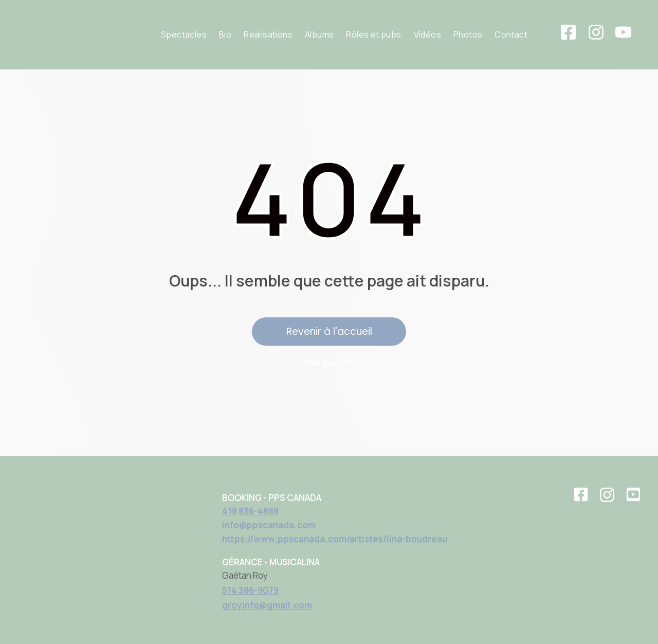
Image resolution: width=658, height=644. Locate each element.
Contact (511, 34)
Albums (319, 34)
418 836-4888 (250, 511)
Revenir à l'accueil (329, 332)
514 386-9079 (250, 590)
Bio (225, 34)
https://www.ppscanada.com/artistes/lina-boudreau (335, 539)
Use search (329, 362)
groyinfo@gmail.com (267, 605)
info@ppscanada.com (269, 525)
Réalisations (268, 34)
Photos (468, 34)
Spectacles (184, 34)
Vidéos (427, 34)
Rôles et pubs (373, 34)
